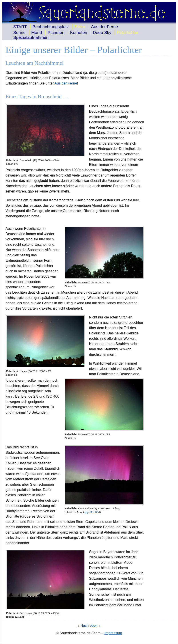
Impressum (113, 633)
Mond (37, 32)
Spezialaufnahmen (31, 37)
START (20, 27)
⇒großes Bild (92, 512)
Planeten (56, 32)
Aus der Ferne (105, 27)
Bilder (80, 27)
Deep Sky (102, 32)
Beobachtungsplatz (51, 27)
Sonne (19, 32)
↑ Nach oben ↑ (89, 625)
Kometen (79, 32)
